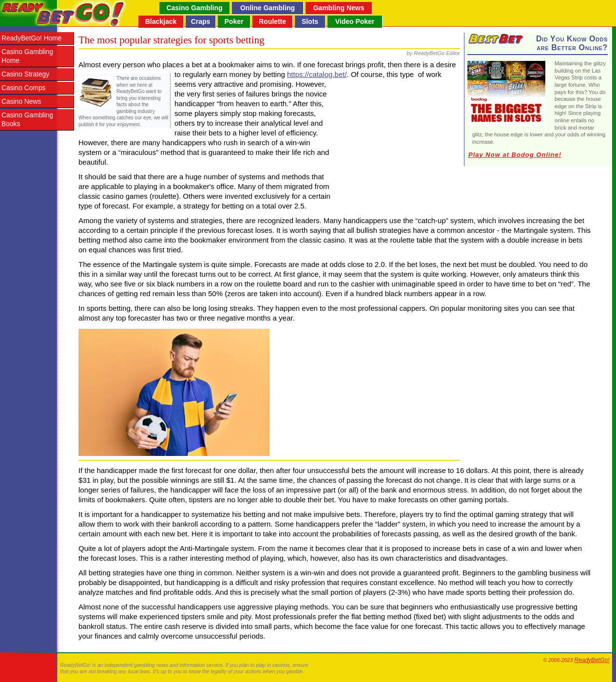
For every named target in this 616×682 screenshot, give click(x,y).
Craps (201, 21)
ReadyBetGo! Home (31, 38)
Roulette (272, 21)
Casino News (21, 102)
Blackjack (161, 21)
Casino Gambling (194, 8)
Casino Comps (23, 88)
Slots (310, 21)
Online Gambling (268, 8)
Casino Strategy (25, 74)
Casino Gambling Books (27, 120)
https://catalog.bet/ (317, 74)
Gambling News (338, 8)
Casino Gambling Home (27, 56)
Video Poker (355, 21)
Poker (234, 21)
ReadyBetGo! (592, 660)
